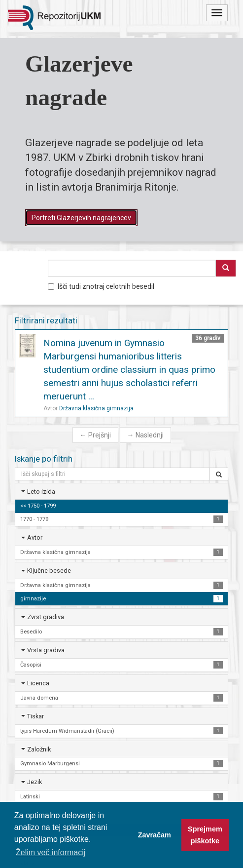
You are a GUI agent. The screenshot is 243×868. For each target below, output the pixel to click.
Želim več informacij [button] (51, 852)
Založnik (39, 749)
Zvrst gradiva (46, 617)
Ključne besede (49, 571)
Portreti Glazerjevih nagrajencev (81, 218)
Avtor (35, 537)
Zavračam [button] (155, 835)
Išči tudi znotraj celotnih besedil (101, 286)
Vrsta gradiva (46, 650)
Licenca (38, 683)
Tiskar (35, 716)
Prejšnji (95, 435)
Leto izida (41, 492)
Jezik (35, 782)
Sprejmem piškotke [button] (205, 835)
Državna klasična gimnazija (96, 408)
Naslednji (145, 435)
